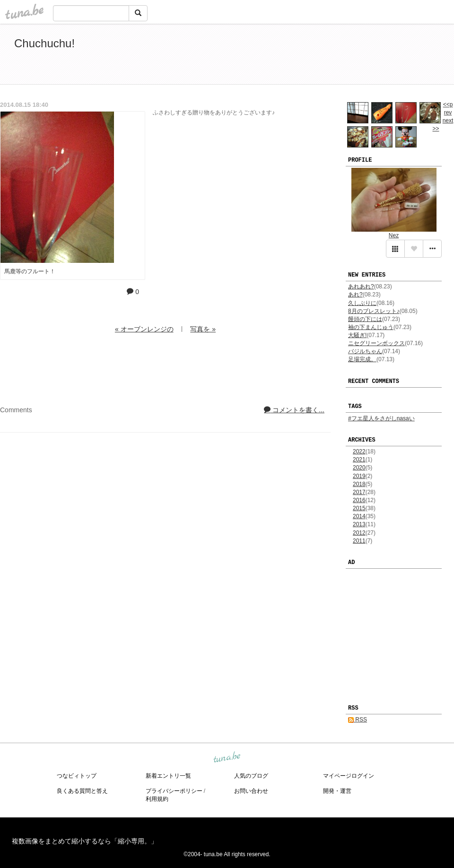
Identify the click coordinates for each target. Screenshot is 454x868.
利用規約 (157, 799)
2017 (359, 492)
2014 (359, 516)
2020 (359, 468)
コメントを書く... (294, 410)
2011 (359, 541)
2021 (359, 460)
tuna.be (227, 758)
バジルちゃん (365, 351)
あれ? (355, 295)
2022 (359, 451)
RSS (358, 720)
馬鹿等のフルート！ (30, 271)
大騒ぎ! (357, 335)
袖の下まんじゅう (371, 327)
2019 (359, 476)
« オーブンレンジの (144, 329)
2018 (359, 484)
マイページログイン (349, 776)
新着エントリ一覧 (168, 776)
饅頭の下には (365, 319)
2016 (359, 500)
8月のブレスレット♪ (374, 311)
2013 (359, 524)
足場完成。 (362, 359)
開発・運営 (337, 791)
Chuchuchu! (44, 43)
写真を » (203, 329)
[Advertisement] (331, 56)
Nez (394, 235)
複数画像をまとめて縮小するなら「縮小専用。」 (85, 841)
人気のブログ (251, 776)
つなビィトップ (77, 776)
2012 (359, 533)
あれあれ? (361, 286)
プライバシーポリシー (174, 791)
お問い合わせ (251, 791)
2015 (359, 508)
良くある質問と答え (82, 791)
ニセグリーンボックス (376, 343)
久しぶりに (362, 303)
